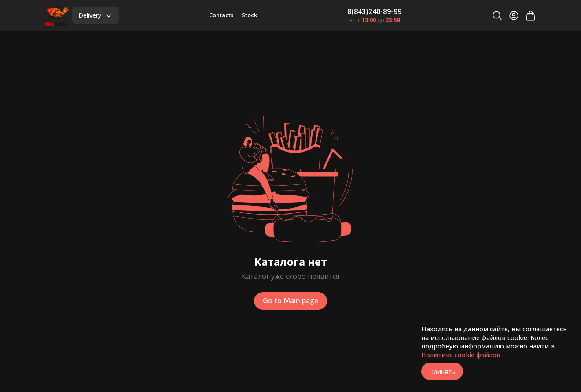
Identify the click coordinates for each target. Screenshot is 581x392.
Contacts (221, 15)
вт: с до (375, 20)
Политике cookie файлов (461, 355)
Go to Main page (290, 300)
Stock (249, 15)
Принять (442, 372)
